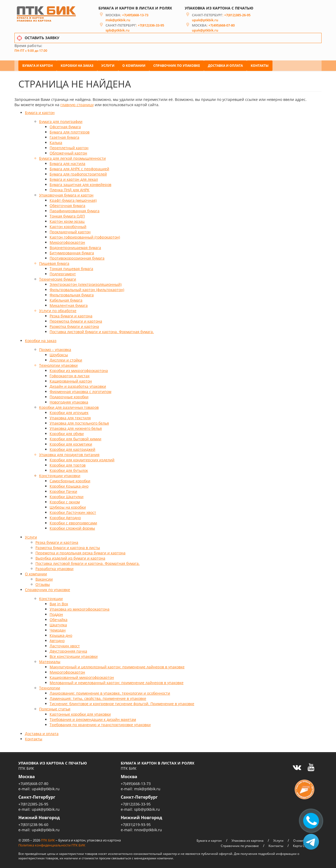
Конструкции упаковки (60, 475)
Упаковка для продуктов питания (69, 454)
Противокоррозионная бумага (77, 257)
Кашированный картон (71, 380)
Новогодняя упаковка (69, 401)
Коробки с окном (65, 501)
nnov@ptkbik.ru (148, 829)
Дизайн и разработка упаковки (78, 386)
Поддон (56, 614)
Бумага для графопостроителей (78, 173)
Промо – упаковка (55, 349)
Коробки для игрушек (69, 412)
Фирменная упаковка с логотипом (80, 391)
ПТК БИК (48, 839)
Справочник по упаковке (177, 64)
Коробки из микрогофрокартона (79, 370)
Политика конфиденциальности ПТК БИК (52, 844)
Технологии (50, 687)
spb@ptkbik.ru (117, 32)
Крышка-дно (61, 635)
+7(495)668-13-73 (135, 16)
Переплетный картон (69, 147)
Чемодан (58, 629)
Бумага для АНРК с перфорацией (79, 168)
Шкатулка (58, 624)
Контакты (260, 64)
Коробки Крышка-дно (69, 485)
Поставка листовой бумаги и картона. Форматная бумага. (102, 331)
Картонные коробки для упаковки (80, 713)
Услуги (108, 64)
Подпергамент (63, 273)
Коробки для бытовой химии (75, 438)
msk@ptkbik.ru (118, 21)
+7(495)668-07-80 (222, 27)
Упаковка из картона (248, 839)
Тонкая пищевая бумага (71, 268)
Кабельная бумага (66, 299)
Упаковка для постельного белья (79, 422)
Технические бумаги (58, 278)
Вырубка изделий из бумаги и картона (70, 557)
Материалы (50, 661)
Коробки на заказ (77, 64)
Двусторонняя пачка (68, 650)
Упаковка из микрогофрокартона (80, 608)
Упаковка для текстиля (70, 417)
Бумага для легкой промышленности (72, 157)
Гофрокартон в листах (70, 375)
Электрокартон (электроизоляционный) (86, 284)
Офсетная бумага (65, 126)
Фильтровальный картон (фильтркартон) (87, 289)
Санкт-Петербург (37, 796)
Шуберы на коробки (68, 506)
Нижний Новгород (39, 817)
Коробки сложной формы (72, 527)
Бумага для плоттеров (70, 131)
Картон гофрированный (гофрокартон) (85, 236)
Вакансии (44, 578)
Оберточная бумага (67, 205)
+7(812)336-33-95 (151, 27)
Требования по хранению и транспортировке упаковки (100, 724)
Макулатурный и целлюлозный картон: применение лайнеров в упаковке (117, 666)
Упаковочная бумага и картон (66, 194)
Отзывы (43, 584)
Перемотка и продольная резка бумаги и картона (80, 552)
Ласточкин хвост (65, 645)
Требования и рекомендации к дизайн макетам (93, 719)
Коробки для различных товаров (69, 407)
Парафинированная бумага (75, 210)
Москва (27, 776)
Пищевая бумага (54, 263)
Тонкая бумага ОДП (67, 215)
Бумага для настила (67, 163)
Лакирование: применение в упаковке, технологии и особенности (110, 692)
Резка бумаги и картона (71, 315)
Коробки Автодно (65, 517)
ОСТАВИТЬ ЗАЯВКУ (42, 39)
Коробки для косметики (71, 443)
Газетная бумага (64, 136)
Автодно (57, 640)
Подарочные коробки (69, 396)
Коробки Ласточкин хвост (73, 512)
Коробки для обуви (67, 433)
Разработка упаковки (54, 568)
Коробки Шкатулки (67, 496)
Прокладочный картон (70, 231)
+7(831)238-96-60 (33, 823)
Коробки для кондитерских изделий (82, 459)
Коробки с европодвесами (73, 522)
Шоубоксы (59, 354)
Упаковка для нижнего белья (76, 428)
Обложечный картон (68, 152)
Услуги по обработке (58, 310)
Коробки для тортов (68, 464)
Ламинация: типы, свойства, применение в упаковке (98, 698)
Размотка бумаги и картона (74, 326)
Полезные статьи (55, 708)
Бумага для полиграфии (61, 121)
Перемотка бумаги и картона (76, 320)
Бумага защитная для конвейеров (80, 184)
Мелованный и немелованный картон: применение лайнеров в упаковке (117, 682)
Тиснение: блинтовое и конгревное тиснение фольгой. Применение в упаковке (122, 703)
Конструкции (51, 598)
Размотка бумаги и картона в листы (68, 547)
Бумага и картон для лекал (74, 179)
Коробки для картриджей (72, 449)
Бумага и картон (38, 64)
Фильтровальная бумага (72, 294)
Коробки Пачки (63, 491)
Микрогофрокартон (67, 242)
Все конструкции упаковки (74, 656)
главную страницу (77, 104)
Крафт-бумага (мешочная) (73, 200)
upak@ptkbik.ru (205, 21)
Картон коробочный (68, 226)
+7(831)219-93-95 (136, 823)
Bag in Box (59, 603)
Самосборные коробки (70, 480)
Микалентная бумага (69, 305)
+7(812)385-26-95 (237, 16)
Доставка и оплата (225, 64)
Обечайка (59, 619)
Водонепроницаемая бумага (75, 247)
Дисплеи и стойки (66, 359)
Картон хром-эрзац (67, 221)
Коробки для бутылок (69, 470)
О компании (134, 64)
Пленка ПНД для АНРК (70, 189)
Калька (56, 142)
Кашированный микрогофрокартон (82, 677)
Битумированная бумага (72, 252)
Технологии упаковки (58, 365)
